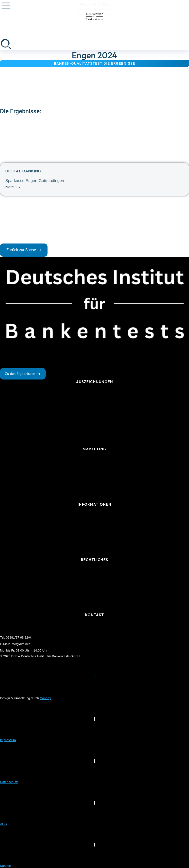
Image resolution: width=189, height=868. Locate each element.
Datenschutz (9, 782)
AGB (3, 824)
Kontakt (5, 866)
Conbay (45, 698)
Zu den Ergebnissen (23, 374)
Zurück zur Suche (24, 250)
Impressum (8, 740)
